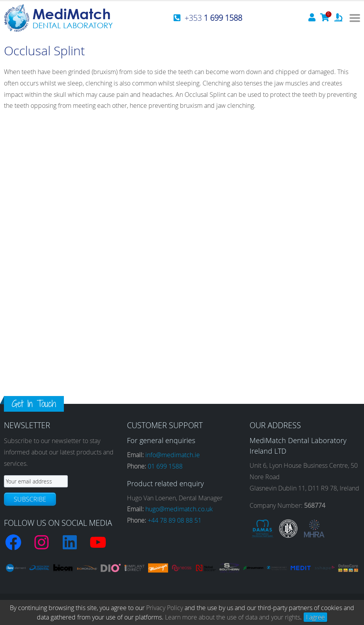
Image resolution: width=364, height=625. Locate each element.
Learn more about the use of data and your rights (233, 617)
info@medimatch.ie (173, 455)
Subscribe (30, 499)
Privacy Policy (165, 608)
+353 (213, 18)
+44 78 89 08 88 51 (175, 520)
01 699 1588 (165, 466)
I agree (315, 617)
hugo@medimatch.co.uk (179, 509)
